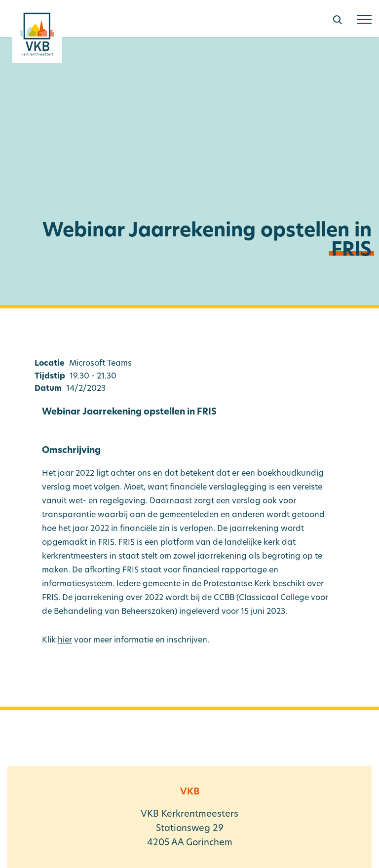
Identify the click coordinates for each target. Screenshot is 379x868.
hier (65, 641)
